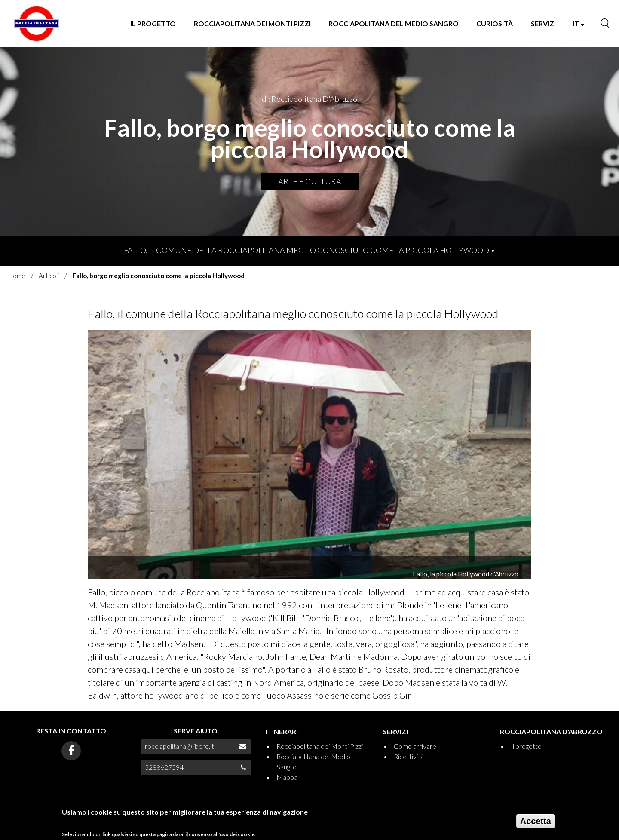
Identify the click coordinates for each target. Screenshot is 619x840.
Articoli (49, 276)
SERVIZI (543, 23)
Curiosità (495, 23)
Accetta (536, 823)
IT (579, 23)
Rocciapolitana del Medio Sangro (394, 23)
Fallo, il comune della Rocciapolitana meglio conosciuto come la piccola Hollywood (307, 250)
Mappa (287, 777)
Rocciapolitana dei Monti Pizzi (252, 23)
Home (17, 276)
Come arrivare (415, 746)
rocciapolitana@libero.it (179, 746)
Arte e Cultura (310, 181)
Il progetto (153, 23)
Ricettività (409, 756)
